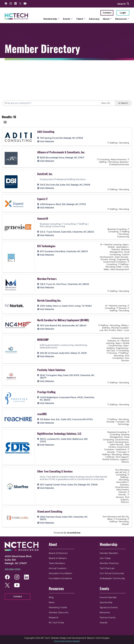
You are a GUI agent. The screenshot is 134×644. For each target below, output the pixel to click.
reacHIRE (42, 414)
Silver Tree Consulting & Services (55, 471)
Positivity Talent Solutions (51, 370)
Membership (108, 544)
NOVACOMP (43, 340)
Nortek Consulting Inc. (49, 300)
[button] (5, 122)
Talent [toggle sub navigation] (81, 19)
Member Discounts (60, 613)
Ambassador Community (112, 578)
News (53, 602)
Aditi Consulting (46, 132)
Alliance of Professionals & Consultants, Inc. (61, 152)
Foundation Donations (62, 578)
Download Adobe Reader (67, 641)
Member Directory (109, 563)
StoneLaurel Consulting (50, 511)
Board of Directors (60, 553)
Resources (58, 588)
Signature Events (109, 607)
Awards (103, 623)
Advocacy (94, 19)
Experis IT (42, 199)
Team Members (58, 563)
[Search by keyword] (51, 103)
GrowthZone (74, 533)
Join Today (105, 558)
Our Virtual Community (112, 573)
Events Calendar (108, 597)
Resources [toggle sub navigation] (122, 19)
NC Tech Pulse (58, 623)
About (54, 544)
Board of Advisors (59, 558)
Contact (107, 13)
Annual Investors (59, 568)
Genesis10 (43, 218)
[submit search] (128, 4)
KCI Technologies (46, 246)
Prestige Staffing (46, 392)
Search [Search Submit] (123, 103)
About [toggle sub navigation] (107, 19)
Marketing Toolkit (59, 607)
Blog (53, 597)
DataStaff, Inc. (45, 174)
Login (123, 13)
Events (104, 588)
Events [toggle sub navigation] (68, 19)
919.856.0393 (13, 570)
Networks (105, 613)
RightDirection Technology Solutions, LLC (59, 434)
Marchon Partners (47, 279)
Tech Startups (107, 568)
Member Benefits (109, 553)
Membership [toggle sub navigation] (52, 19)
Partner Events (108, 618)
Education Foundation (62, 573)
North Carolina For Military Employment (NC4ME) (63, 320)
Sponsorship (106, 602)
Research (55, 618)
